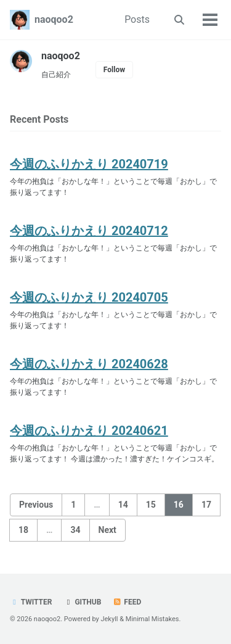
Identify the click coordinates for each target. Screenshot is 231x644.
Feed (127, 602)
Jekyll (109, 619)
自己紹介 (56, 75)
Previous (36, 505)
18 (23, 530)
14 (123, 505)
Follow (114, 70)
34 (75, 530)
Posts (137, 19)
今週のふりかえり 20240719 (89, 164)
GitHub (82, 602)
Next (107, 530)
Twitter (31, 602)
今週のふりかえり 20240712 (89, 231)
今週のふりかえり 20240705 (89, 297)
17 (206, 505)
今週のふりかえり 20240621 (89, 431)
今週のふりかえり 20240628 (89, 364)
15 (151, 505)
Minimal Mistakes (152, 619)
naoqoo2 (54, 19)
